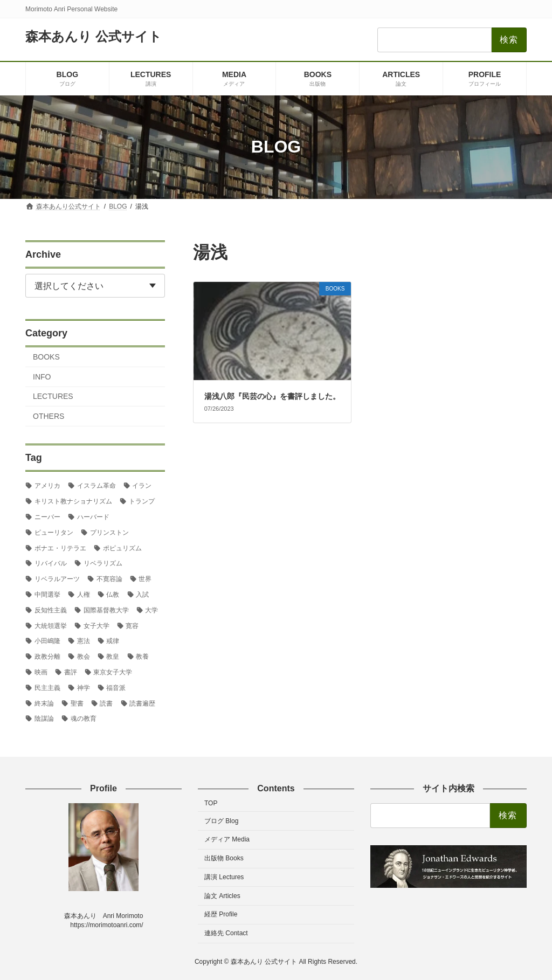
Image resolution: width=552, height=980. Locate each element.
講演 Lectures (224, 877)
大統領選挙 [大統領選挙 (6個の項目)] (51, 625)
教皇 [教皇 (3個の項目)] (113, 657)
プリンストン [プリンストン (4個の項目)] (109, 532)
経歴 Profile (221, 914)
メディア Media (227, 839)
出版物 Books (224, 858)
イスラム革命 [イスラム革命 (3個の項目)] (96, 486)
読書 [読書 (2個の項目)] (106, 703)
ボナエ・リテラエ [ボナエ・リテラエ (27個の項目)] (60, 548)
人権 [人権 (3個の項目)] (84, 595)
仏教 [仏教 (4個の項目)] (113, 595)
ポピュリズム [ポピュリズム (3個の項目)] (122, 548)
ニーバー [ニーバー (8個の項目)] (47, 517)
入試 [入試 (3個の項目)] (142, 595)
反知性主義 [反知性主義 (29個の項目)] (51, 610)
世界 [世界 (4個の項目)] (145, 579)
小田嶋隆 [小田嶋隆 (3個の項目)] (47, 641)
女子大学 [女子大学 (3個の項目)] (96, 625)
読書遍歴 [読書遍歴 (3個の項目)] (142, 703)
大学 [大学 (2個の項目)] (151, 610)
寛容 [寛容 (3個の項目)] (132, 625)
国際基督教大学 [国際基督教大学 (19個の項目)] (106, 610)
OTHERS (49, 416)
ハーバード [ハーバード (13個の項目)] (93, 517)
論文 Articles (222, 895)
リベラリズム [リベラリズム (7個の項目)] (103, 563)
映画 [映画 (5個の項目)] (41, 672)
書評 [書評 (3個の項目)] (71, 672)
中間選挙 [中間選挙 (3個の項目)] (47, 595)
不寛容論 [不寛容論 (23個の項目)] (109, 579)
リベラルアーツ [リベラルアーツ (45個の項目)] (57, 579)
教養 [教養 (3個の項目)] (142, 657)
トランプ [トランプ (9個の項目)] (142, 501)
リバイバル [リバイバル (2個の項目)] (51, 563)
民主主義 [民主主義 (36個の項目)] (47, 687)
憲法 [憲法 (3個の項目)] (84, 641)
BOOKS (46, 357)
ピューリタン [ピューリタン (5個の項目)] (54, 532)
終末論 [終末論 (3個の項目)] (44, 703)
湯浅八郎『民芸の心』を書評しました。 (272, 396)
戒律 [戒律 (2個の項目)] (113, 641)
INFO (42, 376)
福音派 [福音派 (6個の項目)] (116, 687)
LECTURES (53, 396)
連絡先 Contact (226, 933)
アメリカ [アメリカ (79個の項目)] (47, 486)
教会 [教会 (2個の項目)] (84, 657)
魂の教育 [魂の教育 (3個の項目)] (84, 719)
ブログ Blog (221, 820)
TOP (211, 803)
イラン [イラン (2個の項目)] (142, 486)
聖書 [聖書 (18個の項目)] (77, 703)
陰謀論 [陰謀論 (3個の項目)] (44, 719)
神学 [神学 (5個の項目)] (84, 687)
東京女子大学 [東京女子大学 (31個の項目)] (113, 672)
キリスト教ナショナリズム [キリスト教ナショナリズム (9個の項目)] (73, 501)
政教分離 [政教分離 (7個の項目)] (47, 657)
